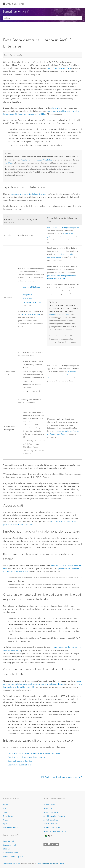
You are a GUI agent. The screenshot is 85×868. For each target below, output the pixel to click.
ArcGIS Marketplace (52, 828)
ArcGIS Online (49, 805)
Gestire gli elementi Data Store (21, 761)
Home (6, 805)
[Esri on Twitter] (45, 844)
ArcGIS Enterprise (15, 4)
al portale (56, 108)
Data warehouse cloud (32, 302)
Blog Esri (7, 849)
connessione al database (59, 315)
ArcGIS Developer (51, 820)
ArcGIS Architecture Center (55, 831)
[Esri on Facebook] (49, 844)
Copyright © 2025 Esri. (12, 863)
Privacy (39, 863)
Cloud (6, 820)
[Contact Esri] (57, 844)
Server (6, 812)
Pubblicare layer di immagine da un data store (27, 757)
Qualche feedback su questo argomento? (63, 777)
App (5, 824)
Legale (61, 863)
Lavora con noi (9, 845)
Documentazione (10, 828)
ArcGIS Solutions (51, 824)
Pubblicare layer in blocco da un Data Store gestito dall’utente (34, 753)
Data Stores (8, 816)
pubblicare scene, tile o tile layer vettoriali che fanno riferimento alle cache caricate (64, 375)
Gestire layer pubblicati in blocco (22, 765)
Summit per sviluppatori (13, 856)
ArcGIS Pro (48, 808)
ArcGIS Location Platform (54, 816)
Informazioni (8, 841)
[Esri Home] (48, 836)
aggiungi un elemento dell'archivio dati (29, 194)
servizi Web (59, 68)
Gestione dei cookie (50, 863)
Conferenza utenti (11, 853)
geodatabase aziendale (30, 315)
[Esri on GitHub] (53, 844)
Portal (6, 808)
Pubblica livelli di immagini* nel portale (63, 228)
